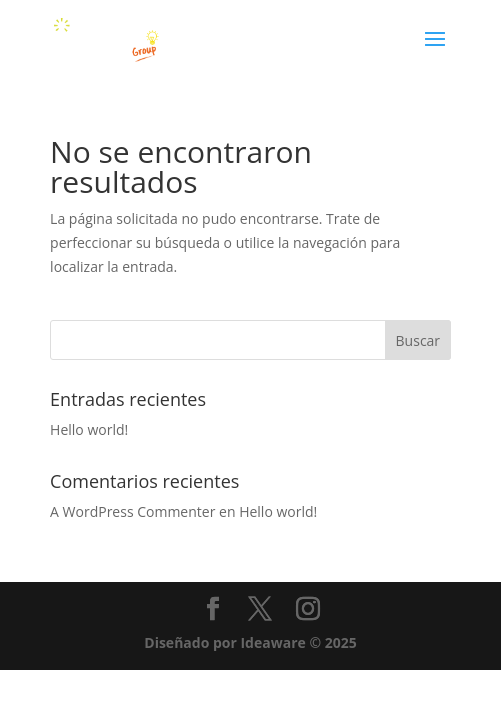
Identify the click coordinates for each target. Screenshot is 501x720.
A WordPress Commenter (132, 511)
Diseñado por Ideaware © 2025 (250, 642)
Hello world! (89, 429)
